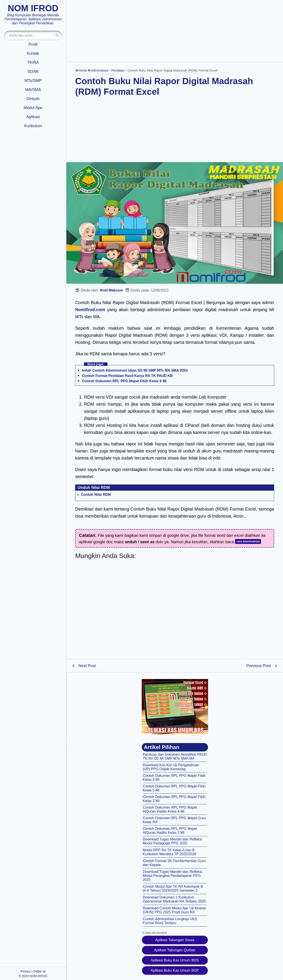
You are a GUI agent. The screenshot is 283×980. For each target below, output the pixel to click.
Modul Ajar (33, 108)
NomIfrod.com (90, 310)
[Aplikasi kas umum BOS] (175, 707)
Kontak (33, 53)
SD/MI (33, 72)
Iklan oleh (154, 933)
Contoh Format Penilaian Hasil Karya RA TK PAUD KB (127, 376)
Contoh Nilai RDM (96, 495)
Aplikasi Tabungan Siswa (175, 940)
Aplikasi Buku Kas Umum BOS (175, 960)
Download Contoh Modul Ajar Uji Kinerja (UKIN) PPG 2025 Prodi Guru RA (174, 910)
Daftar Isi (39, 971)
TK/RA (33, 62)
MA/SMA (33, 90)
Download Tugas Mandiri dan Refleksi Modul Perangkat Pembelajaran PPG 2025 (173, 876)
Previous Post (259, 666)
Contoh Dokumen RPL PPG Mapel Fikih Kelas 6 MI (124, 381)
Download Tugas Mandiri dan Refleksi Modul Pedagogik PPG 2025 (173, 841)
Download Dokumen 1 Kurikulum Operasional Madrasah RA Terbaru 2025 (174, 899)
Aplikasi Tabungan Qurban (175, 950)
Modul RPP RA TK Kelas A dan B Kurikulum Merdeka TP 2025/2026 (170, 852)
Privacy (26, 971)
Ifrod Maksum (111, 290)
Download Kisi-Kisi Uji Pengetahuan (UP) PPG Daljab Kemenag (171, 767)
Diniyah (33, 99)
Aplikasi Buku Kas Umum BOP (175, 970)
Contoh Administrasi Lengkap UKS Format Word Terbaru (170, 921)
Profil (33, 44)
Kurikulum (33, 126)
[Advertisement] (175, 31)
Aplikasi (33, 117)
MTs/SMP (33, 81)
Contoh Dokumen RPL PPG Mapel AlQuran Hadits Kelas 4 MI (170, 809)
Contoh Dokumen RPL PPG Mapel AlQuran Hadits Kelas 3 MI (170, 831)
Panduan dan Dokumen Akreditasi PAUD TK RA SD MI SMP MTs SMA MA (175, 756)
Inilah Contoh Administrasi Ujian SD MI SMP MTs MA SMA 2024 (135, 370)
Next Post (87, 666)
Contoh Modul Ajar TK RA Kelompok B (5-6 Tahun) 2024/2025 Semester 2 (173, 888)
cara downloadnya (248, 541)
